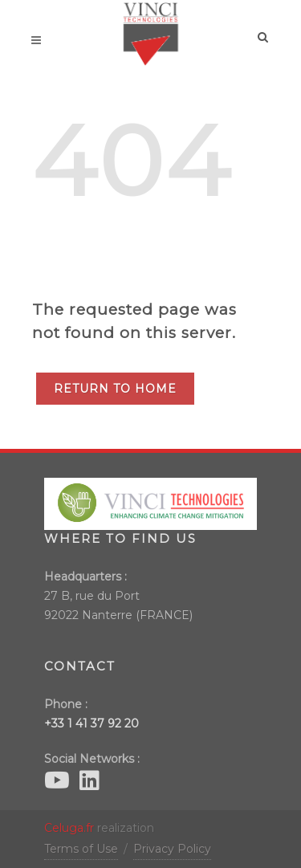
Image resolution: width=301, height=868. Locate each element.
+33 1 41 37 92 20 (92, 723)
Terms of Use (81, 849)
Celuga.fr (69, 828)
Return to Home (115, 389)
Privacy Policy (172, 849)
